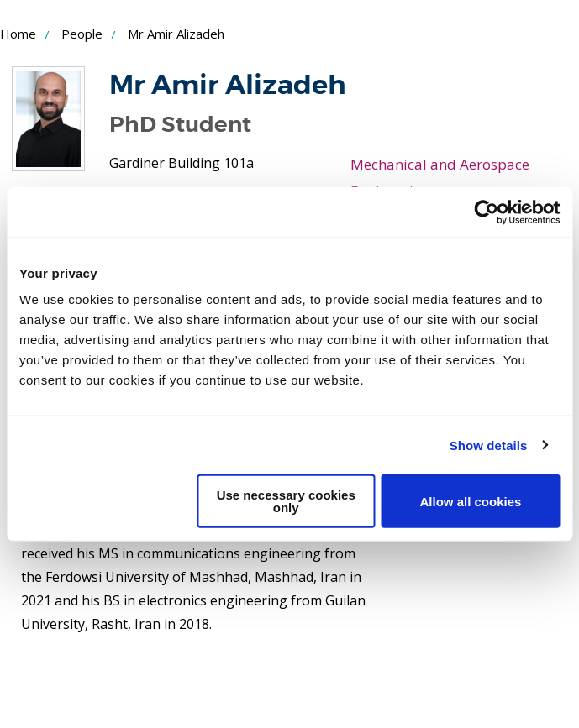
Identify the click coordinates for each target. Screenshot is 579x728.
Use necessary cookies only (286, 501)
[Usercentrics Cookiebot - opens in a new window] (486, 212)
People (82, 34)
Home (18, 34)
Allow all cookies (470, 501)
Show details (489, 445)
